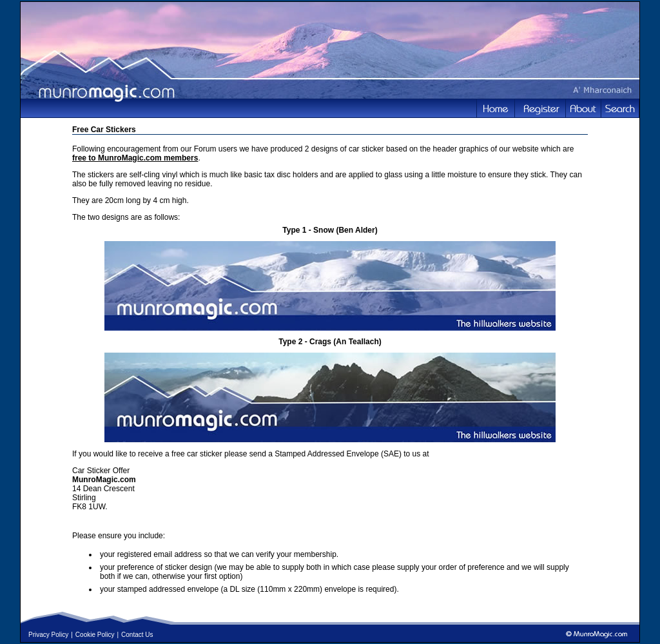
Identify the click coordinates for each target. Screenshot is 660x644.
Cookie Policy (95, 635)
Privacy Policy (48, 635)
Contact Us (137, 635)
